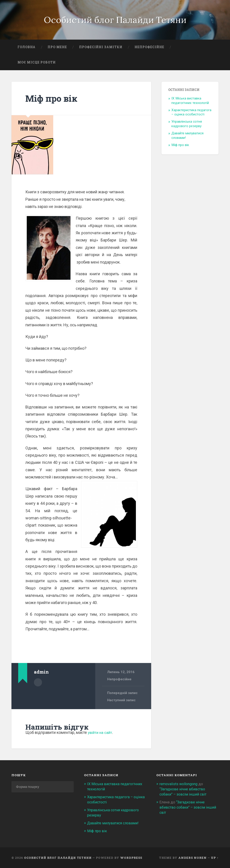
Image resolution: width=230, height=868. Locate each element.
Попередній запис (123, 694)
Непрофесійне (149, 48)
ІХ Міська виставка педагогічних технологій (190, 101)
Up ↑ (215, 857)
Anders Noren (192, 857)
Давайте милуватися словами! (114, 823)
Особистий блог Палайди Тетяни (115, 20)
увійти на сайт (101, 734)
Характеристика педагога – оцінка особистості (191, 113)
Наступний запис (122, 701)
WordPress (131, 857)
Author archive (38, 683)
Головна (27, 48)
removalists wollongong (180, 785)
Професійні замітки (101, 48)
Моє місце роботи (37, 63)
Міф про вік (53, 99)
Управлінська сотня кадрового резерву (187, 125)
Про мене (57, 48)
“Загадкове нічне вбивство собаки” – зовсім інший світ (189, 808)
